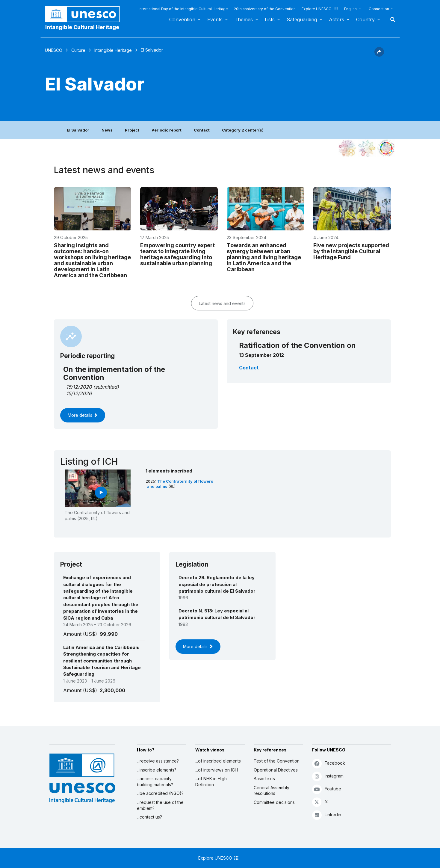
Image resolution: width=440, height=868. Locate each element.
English (350, 9)
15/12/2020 (79, 387)
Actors (337, 19)
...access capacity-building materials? (155, 782)
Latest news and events (222, 303)
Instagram (328, 776)
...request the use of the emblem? (160, 805)
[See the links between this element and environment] (367, 148)
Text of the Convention (277, 761)
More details (83, 415)
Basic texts (264, 779)
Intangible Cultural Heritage (82, 27)
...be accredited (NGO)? (160, 793)
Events (215, 19)
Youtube (327, 789)
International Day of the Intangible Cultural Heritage (183, 9)
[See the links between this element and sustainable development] (386, 148)
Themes (244, 19)
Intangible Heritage (113, 50)
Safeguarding (302, 19)
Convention (182, 19)
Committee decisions (274, 802)
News (107, 130)
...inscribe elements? (157, 770)
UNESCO (54, 50)
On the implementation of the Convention (114, 373)
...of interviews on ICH (217, 770)
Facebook (329, 763)
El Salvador (78, 130)
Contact (202, 130)
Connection (379, 9)
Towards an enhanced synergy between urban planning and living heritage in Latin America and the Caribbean (264, 257)
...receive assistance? (158, 761)
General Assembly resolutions (272, 791)
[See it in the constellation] (347, 148)
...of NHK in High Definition (211, 782)
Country (365, 19)
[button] (379, 55)
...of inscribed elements (218, 761)
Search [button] (391, 19)
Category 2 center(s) (243, 130)
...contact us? (149, 817)
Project (132, 130)
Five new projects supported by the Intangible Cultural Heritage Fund (351, 251)
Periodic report (167, 130)
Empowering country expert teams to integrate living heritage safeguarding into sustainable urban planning (177, 254)
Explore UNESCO (320, 9)
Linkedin (327, 815)
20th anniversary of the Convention (265, 9)
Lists (270, 19)
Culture (78, 50)
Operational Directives (276, 770)
